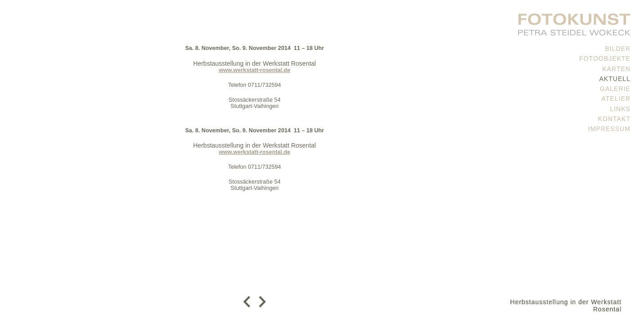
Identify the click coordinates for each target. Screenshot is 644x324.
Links (620, 109)
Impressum (609, 129)
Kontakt (614, 119)
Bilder (618, 49)
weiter (260, 302)
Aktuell (615, 79)
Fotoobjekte (605, 58)
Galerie (615, 89)
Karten (616, 69)
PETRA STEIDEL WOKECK (574, 22)
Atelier (616, 99)
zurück (249, 302)
